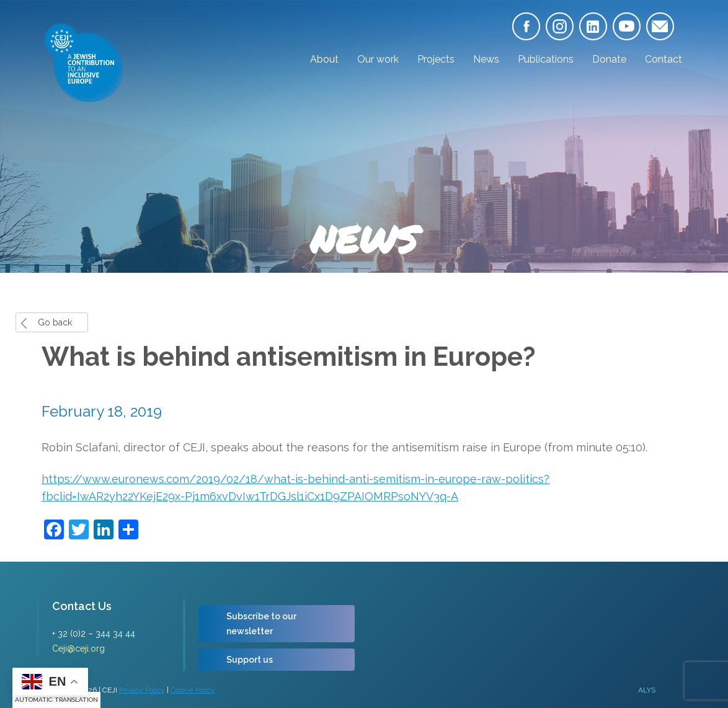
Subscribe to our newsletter (261, 624)
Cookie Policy (193, 690)
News (486, 59)
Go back (55, 322)
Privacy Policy (142, 690)
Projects (436, 59)
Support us (250, 660)
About (324, 59)
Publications (546, 59)
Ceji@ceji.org (78, 648)
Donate (609, 59)
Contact (664, 59)
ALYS (647, 690)
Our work (378, 59)
